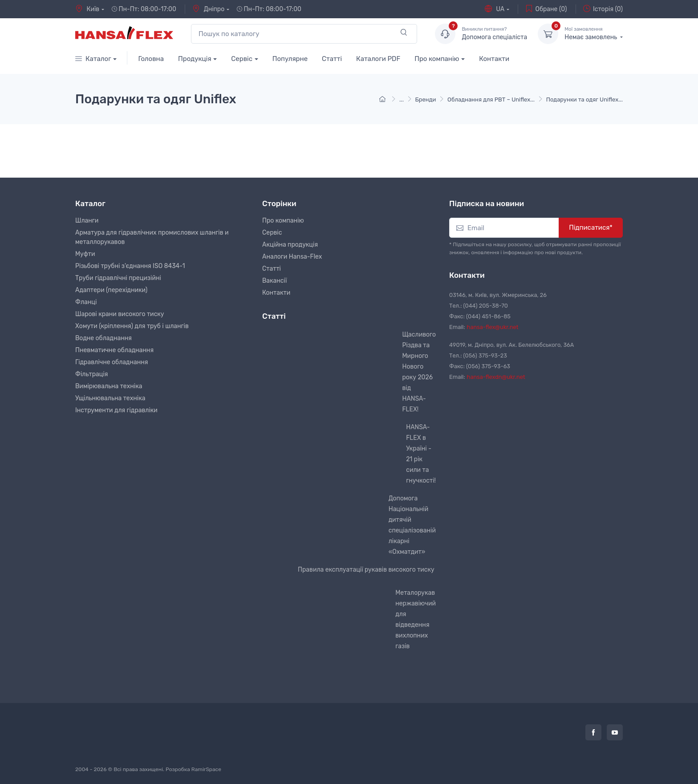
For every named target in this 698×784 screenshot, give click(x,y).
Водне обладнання (103, 338)
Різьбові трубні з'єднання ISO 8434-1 (130, 266)
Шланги (87, 221)
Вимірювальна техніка (109, 386)
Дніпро (208, 9)
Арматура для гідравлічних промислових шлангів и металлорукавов (152, 237)
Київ (87, 9)
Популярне (290, 59)
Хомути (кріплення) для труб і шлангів (132, 326)
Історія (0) (603, 9)
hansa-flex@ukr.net (493, 327)
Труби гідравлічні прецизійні (118, 278)
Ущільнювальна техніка (110, 398)
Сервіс (242, 59)
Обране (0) (546, 9)
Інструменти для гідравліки (116, 410)
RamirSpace (206, 769)
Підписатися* (591, 227)
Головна (151, 59)
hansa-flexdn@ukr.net (496, 377)
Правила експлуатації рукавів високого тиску (366, 570)
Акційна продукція (290, 245)
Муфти (85, 254)
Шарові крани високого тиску (120, 314)
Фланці (86, 302)
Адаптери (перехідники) (111, 290)
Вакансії (274, 281)
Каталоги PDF (378, 59)
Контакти (494, 59)
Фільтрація (91, 374)
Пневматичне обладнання (114, 350)
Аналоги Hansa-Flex (292, 257)
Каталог (93, 59)
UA (495, 9)
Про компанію (437, 59)
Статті (332, 59)
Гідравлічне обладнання (112, 362)
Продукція (195, 59)
